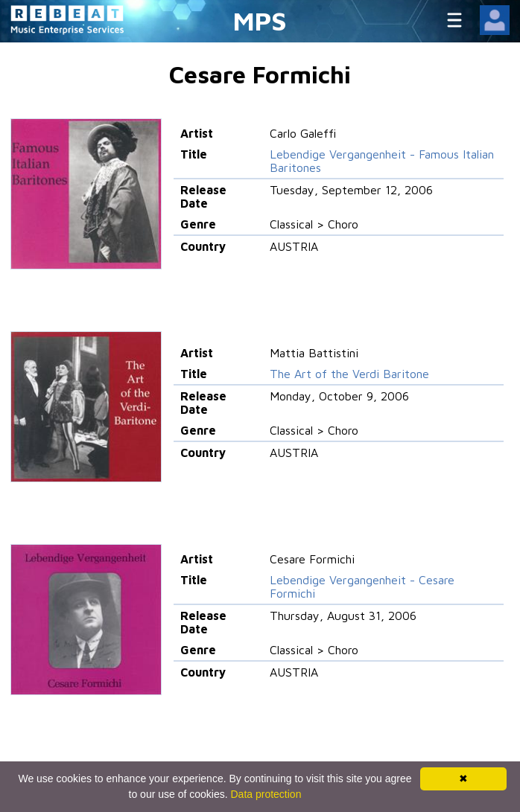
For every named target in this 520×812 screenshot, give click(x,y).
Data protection (266, 794)
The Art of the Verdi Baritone (349, 374)
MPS (260, 20)
